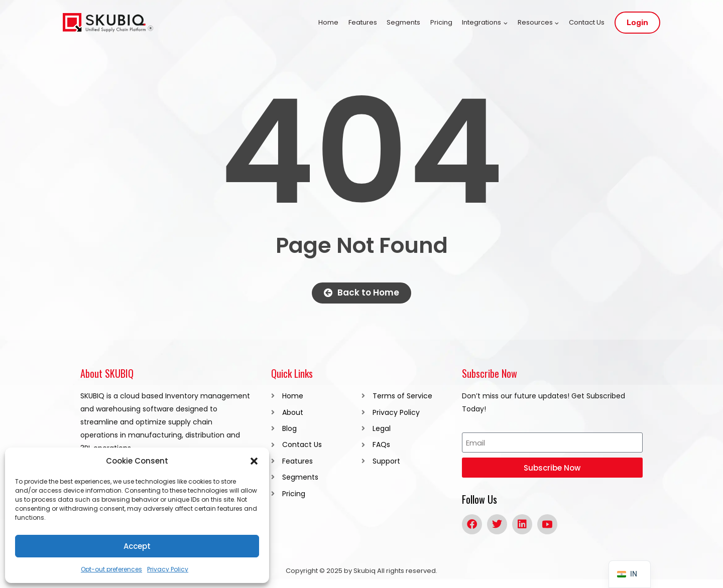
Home (328, 22)
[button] (254, 461)
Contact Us (587, 22)
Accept (137, 546)
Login (637, 23)
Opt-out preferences (111, 569)
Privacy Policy (168, 569)
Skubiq (365, 571)
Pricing (441, 22)
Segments (403, 22)
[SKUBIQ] (108, 23)
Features (363, 22)
